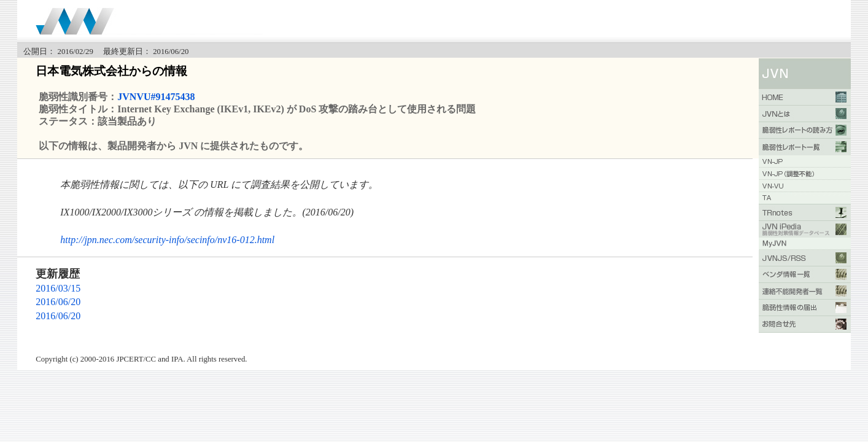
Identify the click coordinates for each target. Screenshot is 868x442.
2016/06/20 (58, 302)
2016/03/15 (58, 288)
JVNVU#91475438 (156, 97)
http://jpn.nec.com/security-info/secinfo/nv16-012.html (167, 240)
